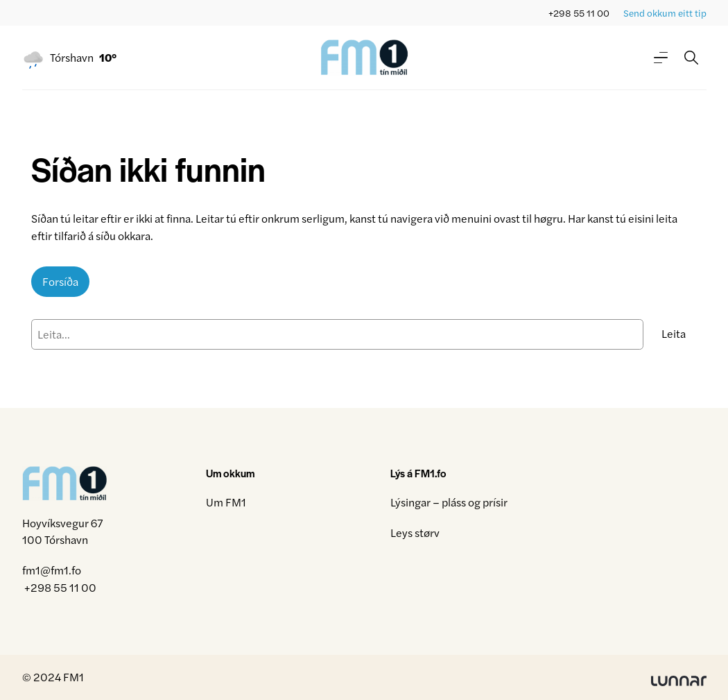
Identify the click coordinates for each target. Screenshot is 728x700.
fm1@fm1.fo (52, 570)
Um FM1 (226, 502)
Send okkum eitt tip (665, 13)
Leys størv (415, 532)
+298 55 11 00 (579, 13)
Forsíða (60, 281)
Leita (674, 333)
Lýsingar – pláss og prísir (449, 502)
